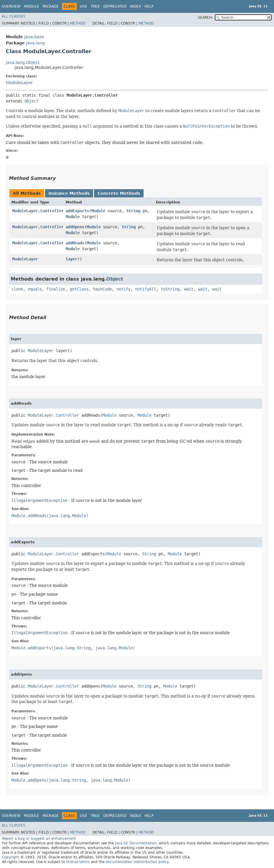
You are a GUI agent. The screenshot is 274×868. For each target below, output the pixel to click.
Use (84, 6)
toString (170, 289)
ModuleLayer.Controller (38, 211)
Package (51, 6)
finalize (56, 289)
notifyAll (146, 289)
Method (78, 23)
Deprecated (115, 6)
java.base (34, 37)
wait (189, 289)
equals (35, 289)
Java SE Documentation (136, 843)
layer (71, 259)
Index (135, 6)
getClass (79, 289)
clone (17, 289)
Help (149, 6)
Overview (11, 6)
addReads (75, 243)
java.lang (35, 43)
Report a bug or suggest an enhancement (39, 839)
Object (32, 101)
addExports (77, 211)
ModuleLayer (19, 83)
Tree (95, 6)
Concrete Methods (119, 193)
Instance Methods (69, 193)
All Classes (14, 16)
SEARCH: (205, 18)
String (133, 211)
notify (123, 289)
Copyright (11, 857)
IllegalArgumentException (39, 500)
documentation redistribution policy (137, 862)
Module (32, 6)
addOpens (75, 227)
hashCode (102, 289)
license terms (78, 862)
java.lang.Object (23, 62)
